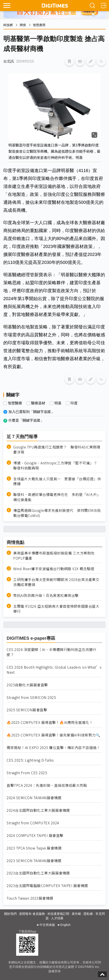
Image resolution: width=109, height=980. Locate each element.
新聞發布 (25, 914)
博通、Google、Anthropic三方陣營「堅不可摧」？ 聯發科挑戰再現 (57, 465)
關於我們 (10, 914)
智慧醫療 (15, 403)
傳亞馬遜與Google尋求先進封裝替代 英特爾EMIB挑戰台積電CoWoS (57, 513)
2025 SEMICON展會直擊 (27, 710)
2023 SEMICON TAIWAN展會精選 (34, 861)
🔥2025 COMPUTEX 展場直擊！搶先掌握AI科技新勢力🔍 (53, 735)
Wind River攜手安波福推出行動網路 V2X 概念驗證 (54, 569)
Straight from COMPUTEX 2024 (33, 823)
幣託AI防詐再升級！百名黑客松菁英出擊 (46, 595)
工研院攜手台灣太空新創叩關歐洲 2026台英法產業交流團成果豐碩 (56, 582)
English (65, 925)
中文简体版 (47, 925)
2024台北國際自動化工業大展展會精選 (38, 810)
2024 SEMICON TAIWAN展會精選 (34, 798)
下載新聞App (27, 931)
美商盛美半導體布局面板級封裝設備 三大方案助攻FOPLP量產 (54, 556)
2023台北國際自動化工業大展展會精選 (38, 873)
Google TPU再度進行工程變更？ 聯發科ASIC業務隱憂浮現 (57, 450)
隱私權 (88, 914)
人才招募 (57, 918)
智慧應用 (39, 25)
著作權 (76, 914)
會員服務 (39, 914)
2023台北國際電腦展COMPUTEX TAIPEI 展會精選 (47, 886)
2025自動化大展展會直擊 (27, 685)
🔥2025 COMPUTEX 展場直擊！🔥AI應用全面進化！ (50, 722)
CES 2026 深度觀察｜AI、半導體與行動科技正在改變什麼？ (52, 652)
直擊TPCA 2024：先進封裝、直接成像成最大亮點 (47, 785)
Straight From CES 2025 (27, 773)
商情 (23, 25)
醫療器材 (38, 403)
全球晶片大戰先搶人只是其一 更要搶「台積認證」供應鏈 (57, 481)
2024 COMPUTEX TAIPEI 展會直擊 (35, 835)
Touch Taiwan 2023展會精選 (30, 898)
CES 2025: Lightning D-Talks (30, 760)
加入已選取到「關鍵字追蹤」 (31, 412)
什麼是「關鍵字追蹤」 (26, 420)
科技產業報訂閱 (58, 914)
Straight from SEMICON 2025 (31, 697)
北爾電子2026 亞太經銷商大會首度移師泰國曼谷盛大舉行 (56, 609)
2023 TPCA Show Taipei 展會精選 (34, 848)
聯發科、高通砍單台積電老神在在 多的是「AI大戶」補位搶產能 (57, 497)
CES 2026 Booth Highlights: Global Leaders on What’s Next (54, 670)
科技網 (8, 25)
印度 (74, 403)
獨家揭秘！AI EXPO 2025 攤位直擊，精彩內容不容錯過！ (53, 748)
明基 (58, 403)
